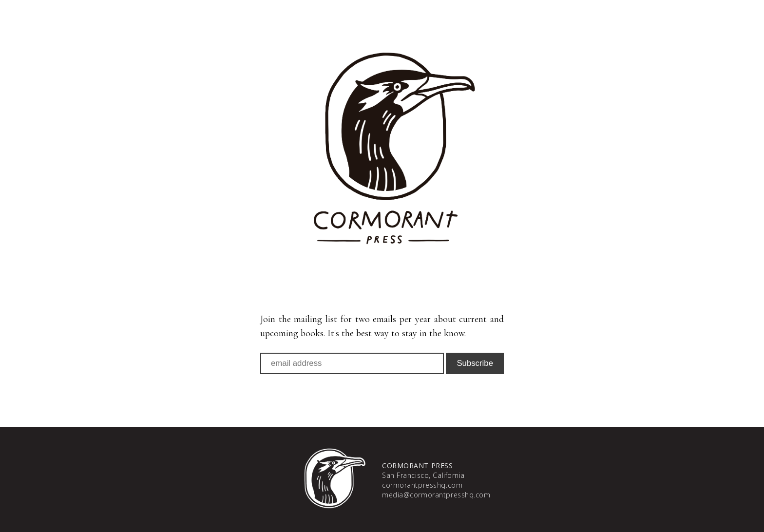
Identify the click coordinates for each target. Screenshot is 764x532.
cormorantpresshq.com (422, 485)
